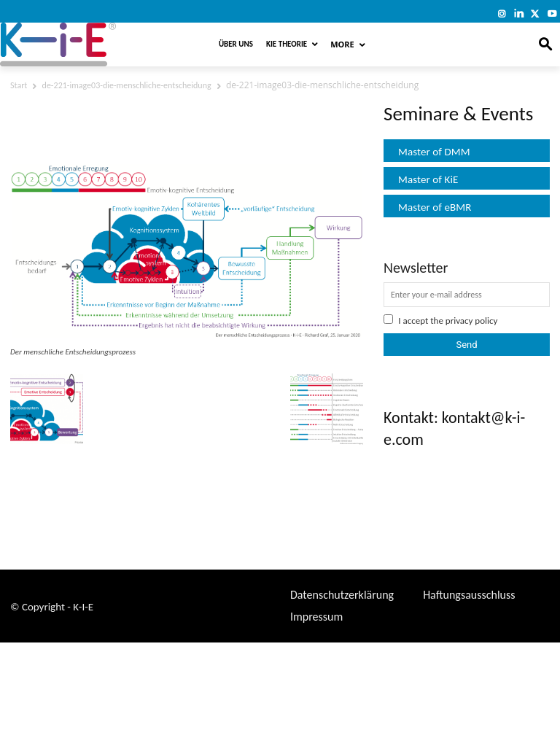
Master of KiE (428, 179)
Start (19, 85)
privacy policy (472, 321)
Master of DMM (434, 152)
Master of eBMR (435, 207)
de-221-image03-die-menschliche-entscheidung (127, 85)
